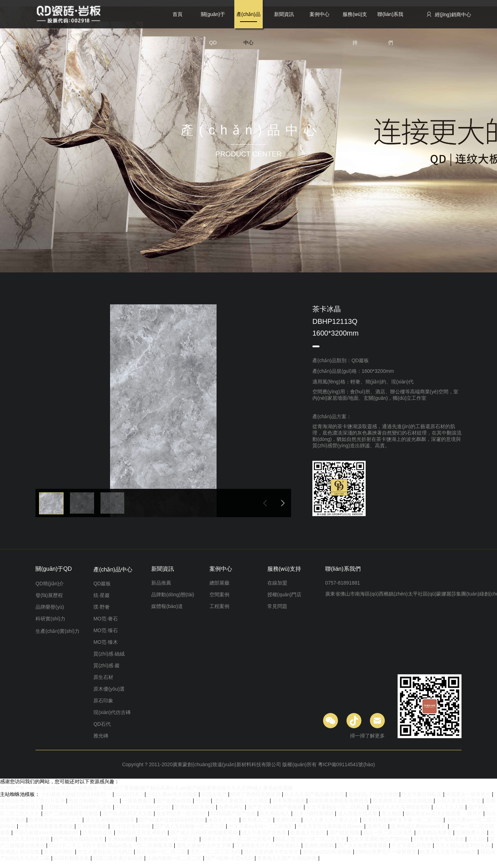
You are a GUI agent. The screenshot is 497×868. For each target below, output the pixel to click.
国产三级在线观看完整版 (72, 813)
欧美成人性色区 (308, 833)
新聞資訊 (284, 14)
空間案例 (219, 595)
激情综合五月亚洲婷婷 (142, 833)
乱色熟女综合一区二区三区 (169, 839)
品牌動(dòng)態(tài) (173, 595)
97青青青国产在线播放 (439, 839)
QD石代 (102, 724)
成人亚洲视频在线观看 (111, 820)
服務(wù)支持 (355, 20)
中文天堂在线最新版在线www (331, 826)
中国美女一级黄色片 (469, 794)
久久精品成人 (275, 813)
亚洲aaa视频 (122, 839)
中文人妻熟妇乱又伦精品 (106, 852)
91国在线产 (215, 794)
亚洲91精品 (289, 820)
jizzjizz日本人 (130, 794)
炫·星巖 (102, 595)
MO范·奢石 (105, 619)
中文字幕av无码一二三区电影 (262, 826)
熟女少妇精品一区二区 (94, 801)
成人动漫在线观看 (358, 813)
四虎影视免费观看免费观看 (339, 801)
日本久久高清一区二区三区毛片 (237, 839)
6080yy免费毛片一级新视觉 (387, 852)
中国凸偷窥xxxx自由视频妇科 (47, 833)
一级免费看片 (138, 801)
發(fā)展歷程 (49, 595)
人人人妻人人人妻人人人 (332, 820)
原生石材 (103, 677)
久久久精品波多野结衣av (463, 845)
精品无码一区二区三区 (162, 852)
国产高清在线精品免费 (79, 839)
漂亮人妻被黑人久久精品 (242, 801)
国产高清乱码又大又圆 (128, 813)
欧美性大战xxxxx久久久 (56, 820)
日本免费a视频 (289, 801)
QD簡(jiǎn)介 (50, 584)
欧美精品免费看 (435, 833)
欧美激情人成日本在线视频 (403, 801)
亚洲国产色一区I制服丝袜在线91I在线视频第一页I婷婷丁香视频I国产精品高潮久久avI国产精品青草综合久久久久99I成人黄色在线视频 (146, 788)
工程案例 (219, 606)
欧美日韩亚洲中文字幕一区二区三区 (403, 820)
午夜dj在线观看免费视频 (47, 826)
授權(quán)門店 (284, 595)
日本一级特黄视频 (315, 813)
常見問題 (277, 606)
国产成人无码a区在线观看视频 (205, 833)
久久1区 (477, 839)
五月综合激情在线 (132, 826)
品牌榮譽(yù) (50, 607)
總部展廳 (219, 583)
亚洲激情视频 (93, 826)
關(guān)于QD (213, 20)
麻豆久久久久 (224, 820)
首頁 (177, 14)
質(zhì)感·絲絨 (109, 654)
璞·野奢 (102, 607)
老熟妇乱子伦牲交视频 (374, 794)
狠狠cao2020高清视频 (328, 852)
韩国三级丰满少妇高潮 (119, 858)
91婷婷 (203, 801)
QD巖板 (102, 584)
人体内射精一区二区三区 (175, 858)
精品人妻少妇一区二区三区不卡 (311, 839)
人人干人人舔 (450, 807)
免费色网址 (232, 807)
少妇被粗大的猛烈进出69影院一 (77, 794)
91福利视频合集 (72, 858)
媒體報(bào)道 (167, 606)
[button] (283, 503)
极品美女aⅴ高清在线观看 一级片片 (444, 813)
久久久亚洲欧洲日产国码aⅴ (380, 839)
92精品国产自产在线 (234, 813)
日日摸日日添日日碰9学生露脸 (78, 807)
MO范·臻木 (105, 642)
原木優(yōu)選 (109, 689)
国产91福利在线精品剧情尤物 (172, 820)
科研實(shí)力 (50, 619)
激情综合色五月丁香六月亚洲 (33, 801)
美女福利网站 (59, 852)
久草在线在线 (98, 833)
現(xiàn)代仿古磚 (112, 712)
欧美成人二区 (258, 820)
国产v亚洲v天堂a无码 (230, 858)
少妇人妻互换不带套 (459, 801)
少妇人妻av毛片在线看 (173, 794)
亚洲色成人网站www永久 (419, 826)
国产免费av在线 (174, 801)
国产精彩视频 (345, 833)
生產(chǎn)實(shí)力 (58, 631)
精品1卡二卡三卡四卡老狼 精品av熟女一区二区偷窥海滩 (111, 845)
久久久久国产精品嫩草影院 (315, 794)
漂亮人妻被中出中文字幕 (204, 845)
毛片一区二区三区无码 (216, 852)
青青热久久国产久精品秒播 (288, 858)
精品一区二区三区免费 (389, 833)
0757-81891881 (343, 583)
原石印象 (103, 701)
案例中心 (319, 14)
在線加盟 (277, 583)
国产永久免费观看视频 (364, 845)
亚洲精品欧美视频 (195, 807)
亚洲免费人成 (471, 833)
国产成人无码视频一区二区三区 (190, 826)
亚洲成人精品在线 (21, 852)
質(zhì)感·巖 (106, 665)
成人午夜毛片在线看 (265, 833)
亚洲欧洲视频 (319, 845)
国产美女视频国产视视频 (275, 807)
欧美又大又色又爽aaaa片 (449, 852)
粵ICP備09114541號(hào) (346, 764)
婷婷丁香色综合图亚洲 (256, 794)
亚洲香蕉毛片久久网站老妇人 (268, 845)
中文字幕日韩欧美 (422, 794)
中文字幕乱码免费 (412, 845)
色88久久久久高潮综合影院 (401, 807)
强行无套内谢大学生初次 (272, 852)
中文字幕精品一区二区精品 (337, 807)
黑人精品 (392, 813)
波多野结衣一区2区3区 (182, 813)
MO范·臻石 (105, 630)
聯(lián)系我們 (390, 20)
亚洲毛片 (378, 826)
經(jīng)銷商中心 (449, 14)
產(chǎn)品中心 (248, 20)
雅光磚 (101, 736)
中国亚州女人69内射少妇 (144, 807)
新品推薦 (161, 583)
